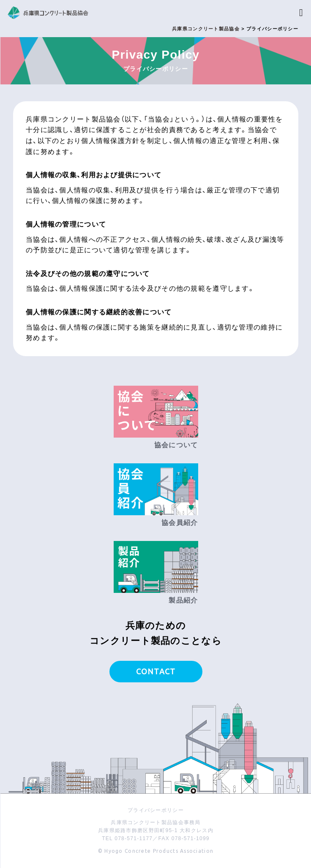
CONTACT (156, 671)
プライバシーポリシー (156, 810)
